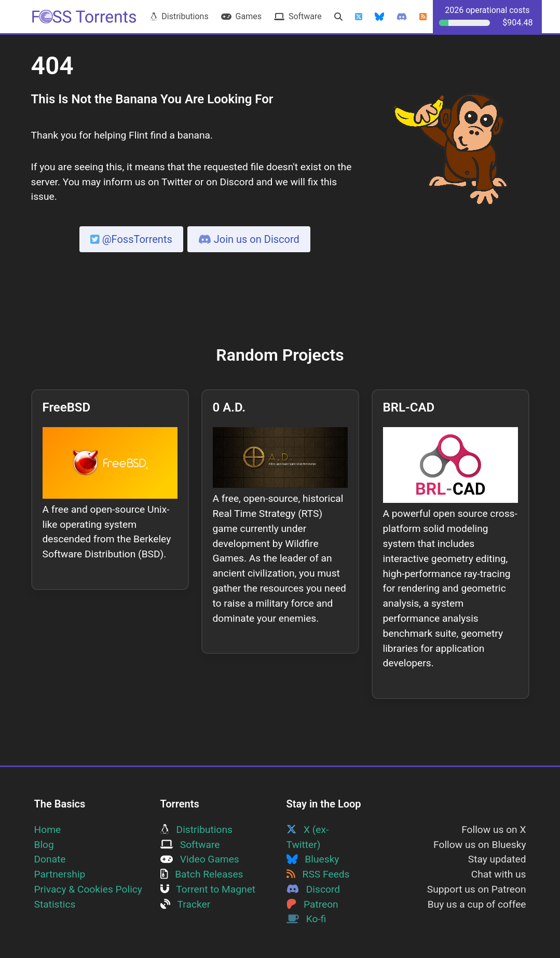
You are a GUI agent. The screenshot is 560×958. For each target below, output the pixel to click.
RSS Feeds (318, 874)
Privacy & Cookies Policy (88, 889)
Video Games (200, 859)
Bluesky (313, 859)
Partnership (60, 874)
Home (48, 830)
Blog (44, 845)
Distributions (179, 16)
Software (298, 16)
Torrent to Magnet (208, 889)
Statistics (55, 904)
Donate (50, 859)
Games (241, 16)
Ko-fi (306, 919)
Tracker (186, 904)
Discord (313, 889)
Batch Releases (202, 874)
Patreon (312, 904)
